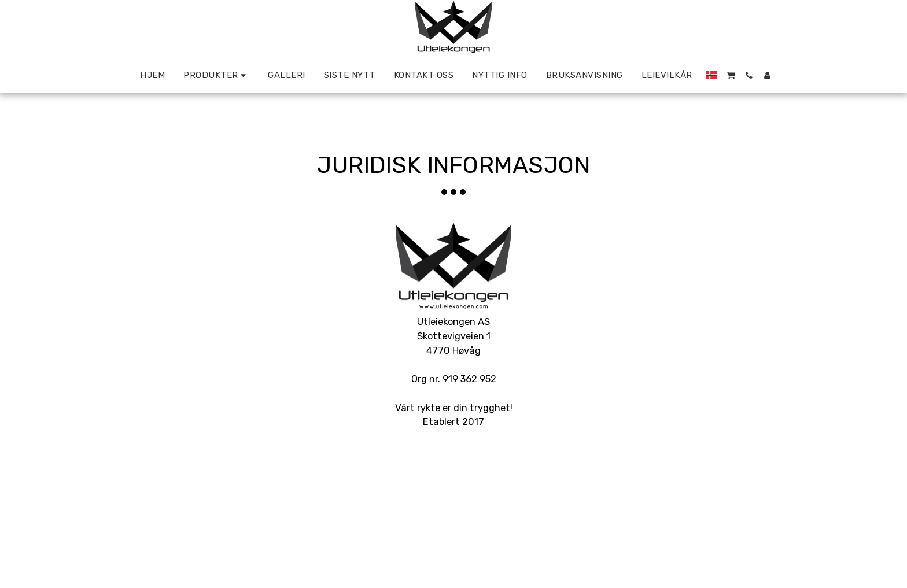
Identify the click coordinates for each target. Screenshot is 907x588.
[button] (731, 75)
